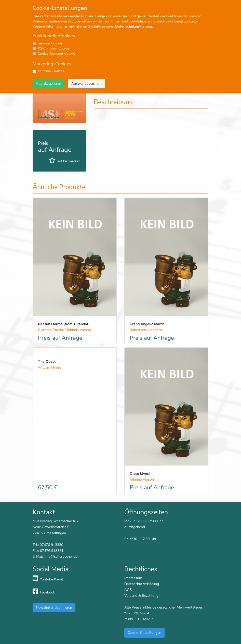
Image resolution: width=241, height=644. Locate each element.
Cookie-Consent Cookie (56, 53)
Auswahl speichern (86, 83)
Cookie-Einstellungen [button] (144, 633)
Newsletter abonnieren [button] (54, 607)
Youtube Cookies (51, 71)
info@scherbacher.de (61, 556)
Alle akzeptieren (49, 83)
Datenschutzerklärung (133, 26)
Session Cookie (50, 43)
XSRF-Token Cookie (53, 48)
